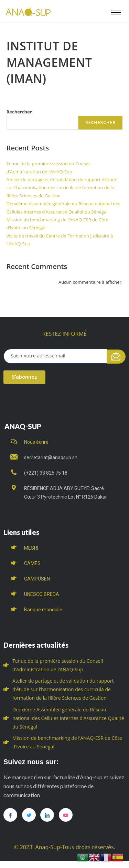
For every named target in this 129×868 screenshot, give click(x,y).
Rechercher (19, 112)
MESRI (31, 548)
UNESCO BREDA (42, 594)
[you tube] (66, 815)
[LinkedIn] (47, 815)
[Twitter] (29, 815)
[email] (55, 356)
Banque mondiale (43, 610)
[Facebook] (10, 815)
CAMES (32, 563)
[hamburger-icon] (116, 13)
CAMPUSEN (37, 579)
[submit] (116, 357)
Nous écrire (36, 442)
